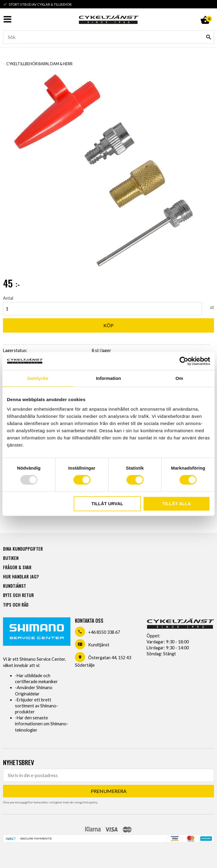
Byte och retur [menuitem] (18, 595)
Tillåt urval (107, 504)
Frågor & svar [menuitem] (17, 567)
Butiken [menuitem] (11, 558)
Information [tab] (108, 378)
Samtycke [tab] (38, 378)
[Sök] (209, 37)
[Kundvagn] (205, 13)
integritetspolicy (86, 802)
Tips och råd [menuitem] (16, 605)
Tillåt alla (177, 504)
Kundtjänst (99, 645)
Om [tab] (179, 378)
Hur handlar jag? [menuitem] (21, 577)
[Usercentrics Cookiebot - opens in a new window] (184, 361)
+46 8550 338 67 (104, 632)
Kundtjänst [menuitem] (15, 586)
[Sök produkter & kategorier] (108, 37)
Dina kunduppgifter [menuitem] (23, 549)
